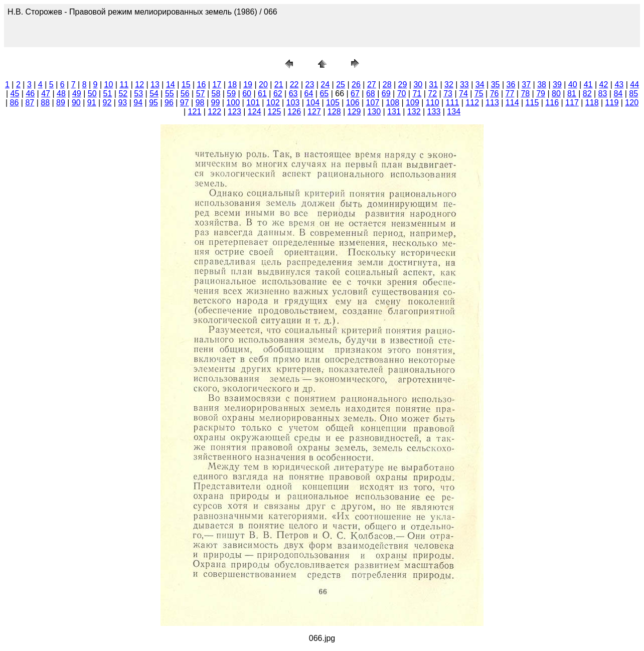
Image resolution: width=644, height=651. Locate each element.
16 (202, 85)
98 (200, 103)
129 (354, 112)
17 (217, 85)
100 (233, 103)
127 (314, 112)
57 (201, 94)
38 (542, 85)
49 (77, 94)
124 (255, 112)
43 (619, 85)
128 (334, 112)
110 (433, 103)
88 (45, 103)
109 (413, 103)
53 (138, 94)
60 (247, 94)
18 (232, 85)
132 (414, 112)
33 (464, 85)
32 (449, 85)
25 (341, 85)
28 (387, 85)
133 (434, 112)
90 (76, 103)
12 (139, 85)
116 (552, 103)
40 (573, 85)
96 (169, 103)
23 (310, 85)
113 (492, 103)
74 (463, 94)
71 (417, 94)
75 (479, 94)
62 (278, 94)
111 (453, 103)
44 (634, 85)
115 (532, 103)
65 (324, 94)
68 (371, 94)
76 (495, 94)
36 (511, 85)
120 (632, 103)
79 (541, 94)
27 (372, 85)
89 (61, 103)
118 (592, 103)
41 (588, 85)
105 (333, 103)
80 (556, 94)
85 (633, 94)
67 (355, 94)
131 (394, 112)
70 (402, 94)
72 (432, 94)
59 (231, 94)
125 (275, 112)
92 (107, 103)
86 (15, 103)
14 (171, 85)
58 (216, 94)
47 (46, 94)
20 (263, 85)
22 (294, 85)
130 (374, 112)
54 (154, 94)
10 (109, 85)
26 (356, 85)
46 (30, 94)
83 (603, 94)
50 (92, 94)
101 (253, 103)
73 (448, 94)
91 (92, 103)
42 (604, 85)
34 (480, 85)
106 (353, 103)
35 (496, 85)
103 (293, 103)
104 (313, 103)
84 (618, 94)
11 (124, 85)
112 (472, 103)
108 (392, 103)
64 (309, 94)
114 (512, 103)
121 (195, 112)
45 (15, 94)
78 (525, 94)
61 (262, 94)
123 (234, 112)
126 (294, 112)
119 (612, 103)
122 (214, 112)
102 (273, 103)
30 (418, 85)
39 (557, 85)
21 (279, 85)
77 (510, 94)
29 (403, 85)
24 (325, 85)
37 (526, 85)
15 (186, 85)
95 (153, 103)
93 (122, 103)
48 (61, 94)
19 (248, 85)
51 (108, 94)
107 (373, 103)
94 (138, 103)
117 (572, 103)
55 (170, 94)
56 (185, 94)
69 (386, 94)
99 (216, 103)
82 (587, 94)
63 (293, 94)
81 (572, 94)
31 (433, 85)
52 (123, 94)
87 (30, 103)
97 (185, 103)
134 (454, 112)
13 (155, 85)
